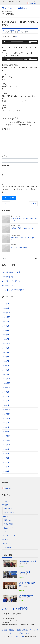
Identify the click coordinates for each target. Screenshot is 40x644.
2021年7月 (6, 458)
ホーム (5, 501)
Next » (33, 204)
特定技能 (5, 516)
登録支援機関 (8, 524)
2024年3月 (6, 370)
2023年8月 (6, 392)
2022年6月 (6, 432)
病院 (16, 37)
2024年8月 (6, 348)
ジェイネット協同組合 (15, 8)
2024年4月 (6, 366)
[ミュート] (30, 42)
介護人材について (8, 528)
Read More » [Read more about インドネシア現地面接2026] (22, 590)
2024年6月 (6, 357)
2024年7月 (6, 352)
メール (5, 166)
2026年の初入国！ (9, 277)
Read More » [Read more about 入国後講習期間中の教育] (22, 567)
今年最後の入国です (9, 286)
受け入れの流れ (9, 512)
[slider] (17, 42)
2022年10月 (6, 418)
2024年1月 (6, 374)
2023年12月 (6, 379)
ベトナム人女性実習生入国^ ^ (13, 290)
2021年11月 (6, 440)
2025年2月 (6, 339)
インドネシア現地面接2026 (12, 281)
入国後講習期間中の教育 (11, 272)
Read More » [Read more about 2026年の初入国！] (22, 577)
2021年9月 (6, 449)
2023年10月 (6, 388)
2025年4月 (6, 335)
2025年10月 (6, 317)
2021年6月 (6, 462)
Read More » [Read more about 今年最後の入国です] (22, 601)
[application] (20, 42)
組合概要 (5, 540)
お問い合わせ (7, 548)
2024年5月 (6, 361)
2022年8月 (6, 427)
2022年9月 (6, 423)
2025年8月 (6, 326)
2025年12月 (6, 313)
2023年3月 (6, 401)
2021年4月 (6, 471)
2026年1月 (6, 308)
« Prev (6, 204)
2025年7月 (6, 330)
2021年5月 (6, 467)
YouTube (5, 544)
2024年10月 (6, 344)
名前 (4, 156)
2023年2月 (6, 405)
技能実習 (5, 505)
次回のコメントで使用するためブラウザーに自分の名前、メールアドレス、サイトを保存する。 (20, 189)
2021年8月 (6, 454)
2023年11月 (6, 383)
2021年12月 (6, 436)
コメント (6, 129)
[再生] (4, 42)
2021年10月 (6, 445)
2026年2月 (6, 304)
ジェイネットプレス (9, 536)
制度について (8, 509)
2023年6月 (6, 396)
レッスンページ (7, 532)
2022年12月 (6, 410)
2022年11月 (6, 414)
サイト (4, 175)
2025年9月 (6, 322)
